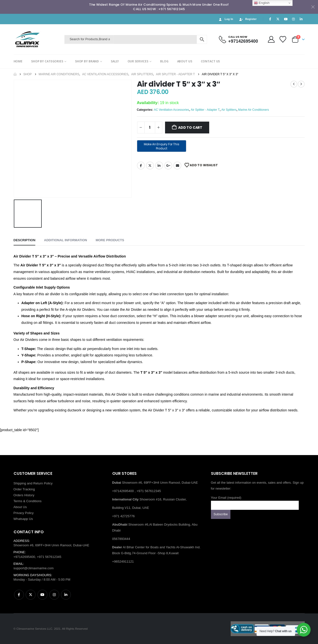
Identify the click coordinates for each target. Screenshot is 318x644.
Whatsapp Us (23, 519)
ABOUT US (185, 61)
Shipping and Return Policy (33, 483)
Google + (168, 166)
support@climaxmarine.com (34, 568)
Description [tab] (25, 240)
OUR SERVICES (138, 61)
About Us (20, 507)
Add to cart (190, 128)
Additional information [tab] (65, 240)
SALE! (115, 61)
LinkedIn (159, 166)
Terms (18, 501)
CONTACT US (210, 61)
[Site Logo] (38, 39)
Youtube (42, 595)
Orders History (24, 495)
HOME (18, 61)
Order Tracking (24, 489)
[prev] (294, 84)
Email (177, 166)
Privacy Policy (24, 513)
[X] (278, 19)
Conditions (34, 501)
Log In (226, 19)
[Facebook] (270, 19)
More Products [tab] (110, 240)
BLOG (164, 61)
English (262, 3)
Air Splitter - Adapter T (205, 110)
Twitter (150, 166)
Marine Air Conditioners (253, 110)
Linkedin (66, 595)
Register (248, 19)
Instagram (54, 595)
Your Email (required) (255, 501)
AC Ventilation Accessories (172, 110)
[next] (301, 84)
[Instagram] (293, 19)
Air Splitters (229, 110)
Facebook (141, 166)
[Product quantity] (150, 128)
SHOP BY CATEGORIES (47, 61)
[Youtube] (286, 19)
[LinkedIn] (301, 19)
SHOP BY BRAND (87, 61)
